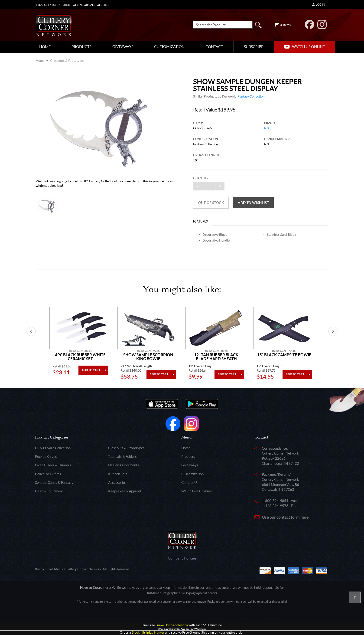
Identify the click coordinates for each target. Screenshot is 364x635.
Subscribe (254, 47)
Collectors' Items (48, 474)
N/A (267, 128)
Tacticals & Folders (122, 457)
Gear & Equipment (49, 491)
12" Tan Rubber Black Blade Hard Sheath (216, 357)
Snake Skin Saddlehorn (172, 625)
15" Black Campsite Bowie (284, 355)
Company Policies (182, 558)
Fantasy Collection (251, 96)
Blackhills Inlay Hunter (148, 633)
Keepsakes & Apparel (125, 491)
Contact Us (190, 483)
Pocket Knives (46, 457)
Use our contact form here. (286, 517)
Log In (319, 5)
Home (45, 47)
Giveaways (123, 47)
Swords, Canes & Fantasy (54, 483)
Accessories (117, 483)
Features (200, 221)
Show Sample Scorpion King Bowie (148, 357)
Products (81, 47)
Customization (169, 47)
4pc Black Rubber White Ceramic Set (80, 357)
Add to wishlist (253, 203)
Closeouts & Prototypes (67, 61)
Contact (214, 47)
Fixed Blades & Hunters (53, 465)
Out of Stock (211, 203)
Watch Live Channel (197, 491)
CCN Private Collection (53, 448)
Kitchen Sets (118, 474)
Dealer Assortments (124, 465)
